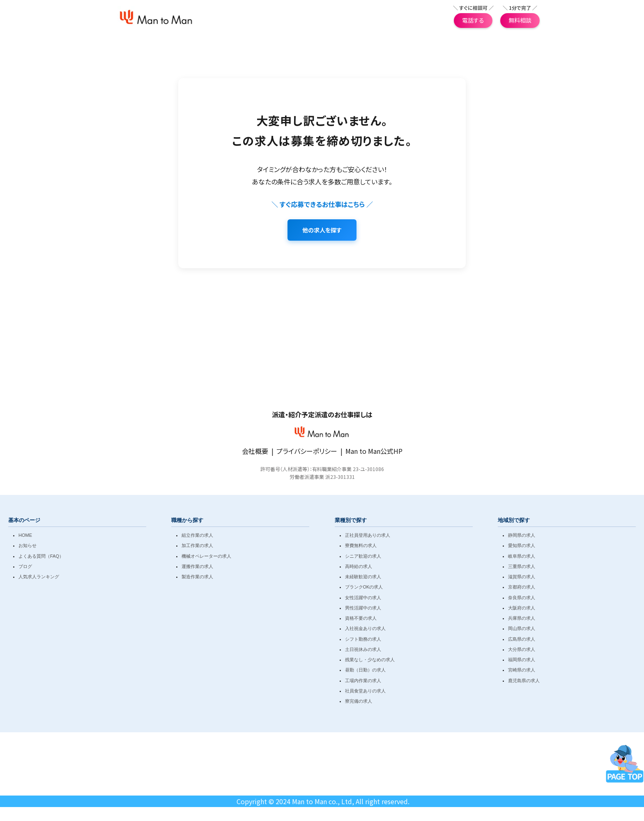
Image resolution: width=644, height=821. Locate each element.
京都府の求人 (522, 589)
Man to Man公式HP (374, 453)
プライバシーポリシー (307, 453)
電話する (473, 21)
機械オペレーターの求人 (206, 557)
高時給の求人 (359, 568)
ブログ (25, 568)
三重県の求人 (522, 568)
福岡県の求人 (522, 661)
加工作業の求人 (197, 547)
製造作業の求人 (197, 578)
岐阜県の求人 (522, 557)
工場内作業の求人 (363, 682)
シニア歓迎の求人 (363, 557)
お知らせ (28, 547)
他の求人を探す (322, 232)
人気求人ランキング (39, 578)
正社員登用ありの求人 (368, 537)
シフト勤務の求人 (363, 640)
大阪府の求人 (522, 609)
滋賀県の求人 (522, 578)
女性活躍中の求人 (363, 599)
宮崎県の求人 (522, 672)
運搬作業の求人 (197, 568)
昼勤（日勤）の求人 (365, 672)
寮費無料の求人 (361, 547)
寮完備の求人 (359, 703)
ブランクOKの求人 (364, 589)
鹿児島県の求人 (524, 682)
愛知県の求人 (522, 547)
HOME (25, 537)
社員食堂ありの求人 (365, 692)
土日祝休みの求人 (363, 651)
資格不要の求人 (361, 620)
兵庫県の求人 (522, 620)
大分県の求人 (522, 651)
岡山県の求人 (522, 630)
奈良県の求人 (522, 599)
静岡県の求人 (522, 537)
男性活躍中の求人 (363, 609)
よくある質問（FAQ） (41, 557)
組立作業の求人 (197, 537)
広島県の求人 (522, 640)
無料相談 (520, 21)
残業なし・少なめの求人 (370, 661)
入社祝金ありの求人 (365, 630)
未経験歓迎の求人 (363, 578)
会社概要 (255, 453)
